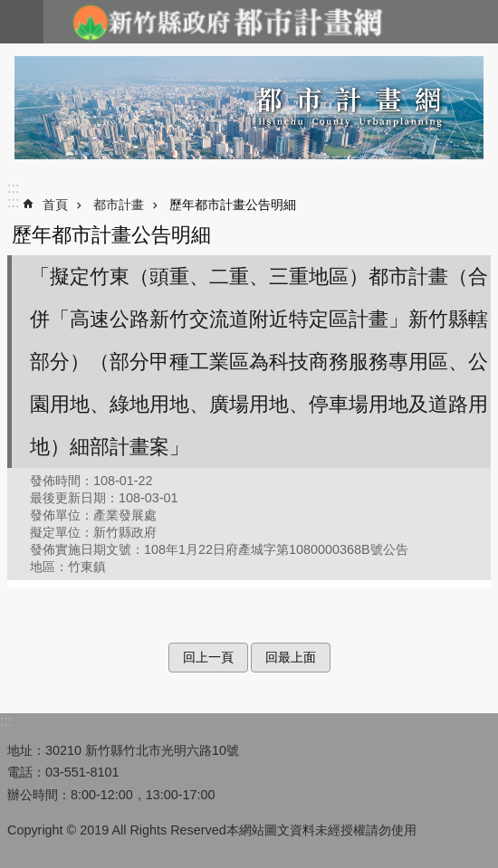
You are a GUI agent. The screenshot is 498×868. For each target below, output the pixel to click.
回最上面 (291, 657)
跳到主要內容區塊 (10, 10)
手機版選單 (22, 22)
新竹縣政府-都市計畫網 (227, 22)
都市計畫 (119, 205)
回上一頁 (208, 657)
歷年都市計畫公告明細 (233, 205)
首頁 (55, 205)
